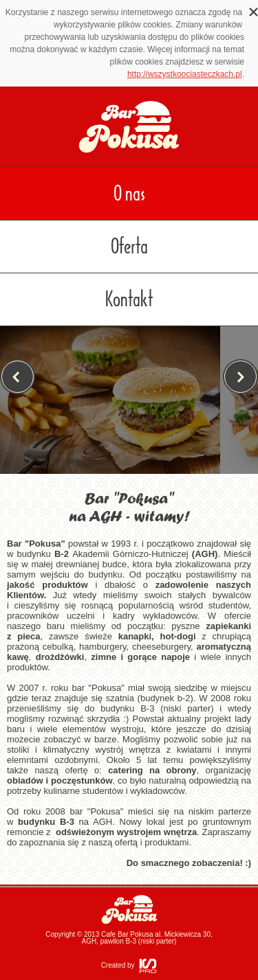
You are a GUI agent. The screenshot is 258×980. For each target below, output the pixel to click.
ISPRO (148, 966)
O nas (129, 194)
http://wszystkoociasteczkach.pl (185, 74)
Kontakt (129, 299)
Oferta (129, 247)
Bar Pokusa (129, 910)
